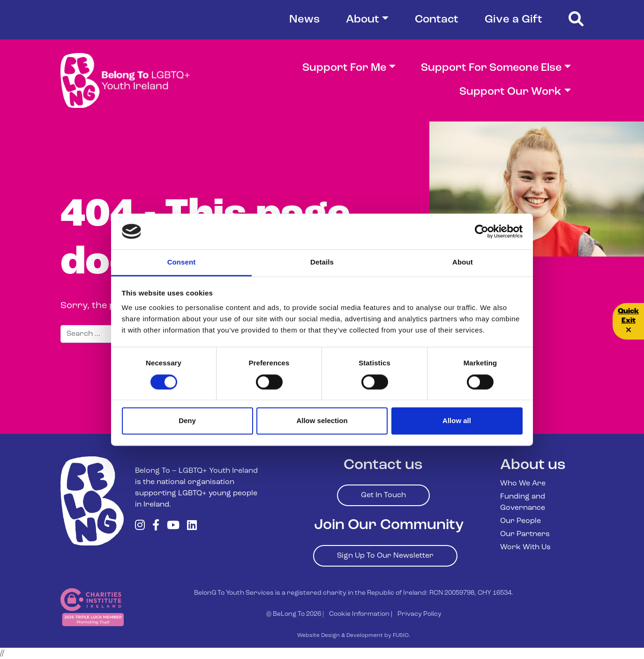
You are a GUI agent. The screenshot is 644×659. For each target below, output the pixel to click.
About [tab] (463, 262)
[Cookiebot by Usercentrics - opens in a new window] (482, 231)
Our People (520, 521)
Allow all (457, 421)
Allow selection (322, 421)
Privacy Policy (419, 614)
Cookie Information (359, 614)
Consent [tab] (182, 262)
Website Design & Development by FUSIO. (354, 636)
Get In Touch (383, 495)
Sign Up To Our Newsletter (385, 556)
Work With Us (525, 547)
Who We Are (523, 484)
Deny (187, 421)
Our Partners (525, 534)
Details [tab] (322, 262)
